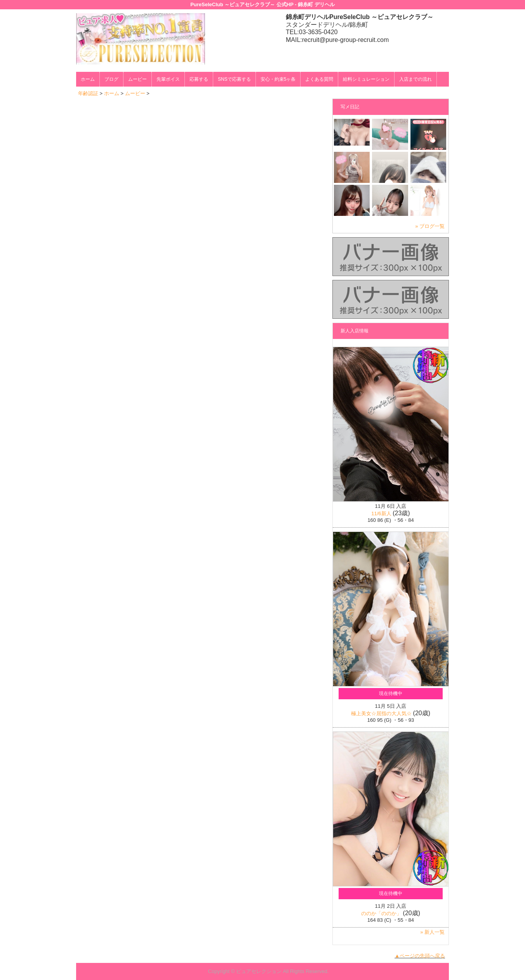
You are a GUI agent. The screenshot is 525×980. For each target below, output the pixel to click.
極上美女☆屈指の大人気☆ (381, 713)
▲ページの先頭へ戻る (420, 956)
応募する (199, 79)
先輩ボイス (168, 79)
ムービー (137, 79)
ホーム (88, 79)
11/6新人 (381, 513)
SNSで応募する (234, 79)
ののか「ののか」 (381, 913)
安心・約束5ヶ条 (278, 79)
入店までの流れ (415, 79)
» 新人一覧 (432, 932)
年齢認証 (88, 93)
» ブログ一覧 (430, 226)
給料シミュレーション (366, 79)
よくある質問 (319, 79)
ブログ (111, 79)
